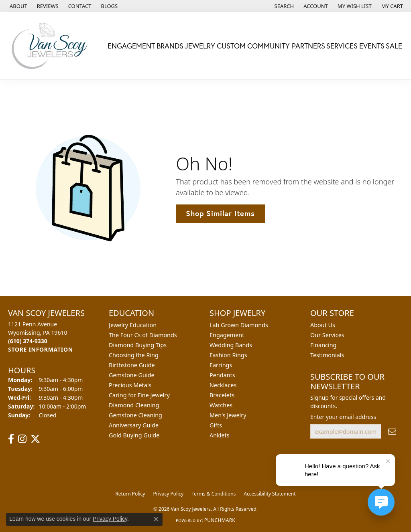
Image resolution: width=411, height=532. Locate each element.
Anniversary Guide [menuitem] (134, 425)
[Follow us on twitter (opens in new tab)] (35, 439)
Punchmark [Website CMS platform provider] (220, 520)
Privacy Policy (168, 494)
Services (342, 46)
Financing (323, 345)
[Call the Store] (28, 341)
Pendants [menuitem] (222, 375)
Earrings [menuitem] (221, 365)
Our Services (327, 335)
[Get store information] (41, 349)
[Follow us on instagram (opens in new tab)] (22, 439)
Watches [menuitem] (221, 405)
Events (372, 46)
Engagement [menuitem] (227, 335)
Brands (170, 46)
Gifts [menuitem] (216, 425)
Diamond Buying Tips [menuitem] (138, 345)
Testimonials (327, 355)
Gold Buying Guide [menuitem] (134, 435)
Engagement (131, 46)
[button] (284, 6)
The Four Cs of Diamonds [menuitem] (143, 335)
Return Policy (130, 494)
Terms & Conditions (214, 494)
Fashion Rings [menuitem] (228, 355)
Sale (394, 46)
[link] (18, 6)
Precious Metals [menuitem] (130, 385)
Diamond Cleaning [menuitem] (134, 405)
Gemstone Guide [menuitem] (132, 375)
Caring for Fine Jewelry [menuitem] (139, 395)
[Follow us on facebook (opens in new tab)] (11, 439)
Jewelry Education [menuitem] (133, 325)
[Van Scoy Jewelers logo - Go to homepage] (52, 46)
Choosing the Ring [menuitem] (134, 355)
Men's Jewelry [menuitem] (228, 415)
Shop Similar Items (220, 213)
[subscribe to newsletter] (392, 432)
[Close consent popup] (156, 519)
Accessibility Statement (270, 494)
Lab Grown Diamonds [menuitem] (239, 325)
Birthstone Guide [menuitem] (132, 365)
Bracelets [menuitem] (222, 395)
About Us (323, 325)
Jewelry (200, 46)
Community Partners (286, 46)
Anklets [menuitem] (220, 435)
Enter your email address (343, 417)
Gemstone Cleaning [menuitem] (135, 415)
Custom (231, 46)
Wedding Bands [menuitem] (231, 345)
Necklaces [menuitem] (223, 385)
